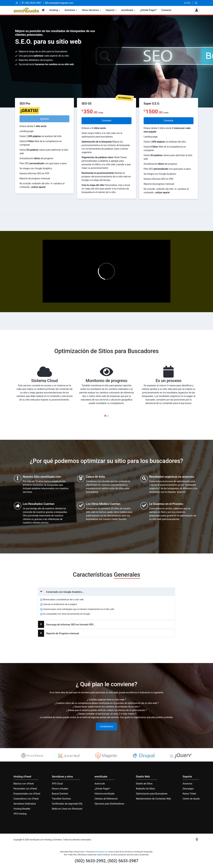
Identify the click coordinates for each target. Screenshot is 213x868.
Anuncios (187, 784)
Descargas (188, 789)
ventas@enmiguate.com (59, 3)
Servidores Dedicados (25, 804)
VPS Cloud (57, 784)
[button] (105, 416)
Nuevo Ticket (189, 794)
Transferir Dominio (61, 799)
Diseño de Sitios (144, 784)
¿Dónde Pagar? (102, 789)
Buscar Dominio (60, 794)
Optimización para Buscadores (152, 794)
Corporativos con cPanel (26, 799)
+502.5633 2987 (32, 3)
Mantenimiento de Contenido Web (153, 799)
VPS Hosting (20, 814)
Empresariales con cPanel (27, 794)
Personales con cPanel (25, 789)
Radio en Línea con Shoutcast (67, 809)
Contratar (106, 121)
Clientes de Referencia (106, 799)
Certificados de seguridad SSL (67, 804)
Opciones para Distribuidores (109, 804)
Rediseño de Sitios (145, 789)
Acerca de (100, 784)
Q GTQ (187, 3)
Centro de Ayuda (191, 799)
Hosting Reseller (22, 809)
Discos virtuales (60, 789)
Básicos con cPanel (24, 784)
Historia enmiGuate (104, 794)
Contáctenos (107, 726)
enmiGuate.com (101, 852)
